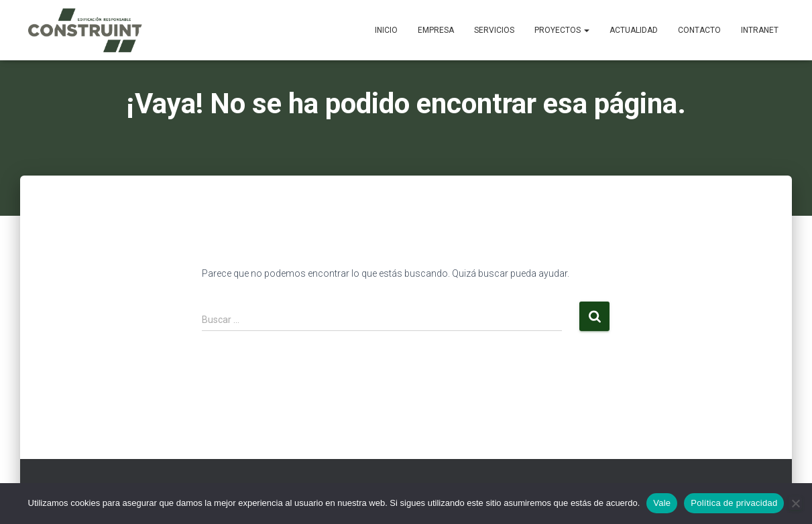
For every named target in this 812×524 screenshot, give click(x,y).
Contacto (699, 30)
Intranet (760, 30)
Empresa (436, 30)
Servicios (494, 30)
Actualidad (634, 30)
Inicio (386, 30)
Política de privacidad (734, 503)
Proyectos (562, 30)
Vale (662, 503)
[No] (795, 503)
